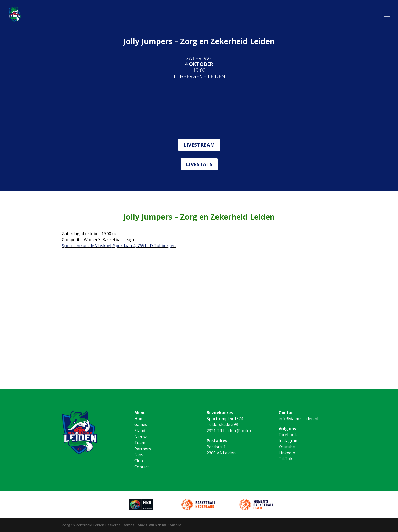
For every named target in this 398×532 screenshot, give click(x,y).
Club (139, 461)
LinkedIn (287, 453)
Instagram (289, 441)
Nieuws (141, 437)
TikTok (286, 459)
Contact (142, 467)
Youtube (287, 447)
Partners (143, 449)
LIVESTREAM (199, 145)
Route (244, 431)
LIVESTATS (199, 164)
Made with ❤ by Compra (160, 525)
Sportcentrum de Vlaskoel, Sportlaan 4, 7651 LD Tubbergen (119, 246)
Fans (139, 455)
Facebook (288, 435)
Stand (140, 431)
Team (140, 443)
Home (140, 419)
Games (141, 424)
